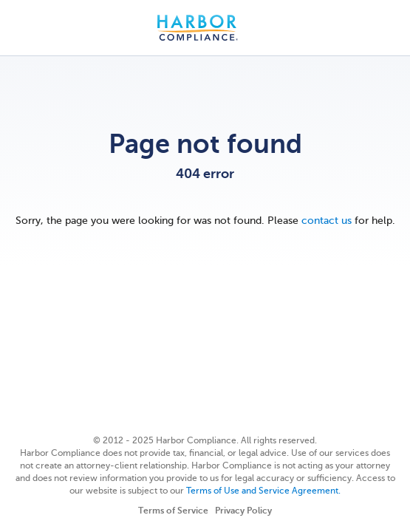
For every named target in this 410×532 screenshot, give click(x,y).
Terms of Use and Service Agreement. (263, 491)
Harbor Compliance (205, 28)
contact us (327, 221)
